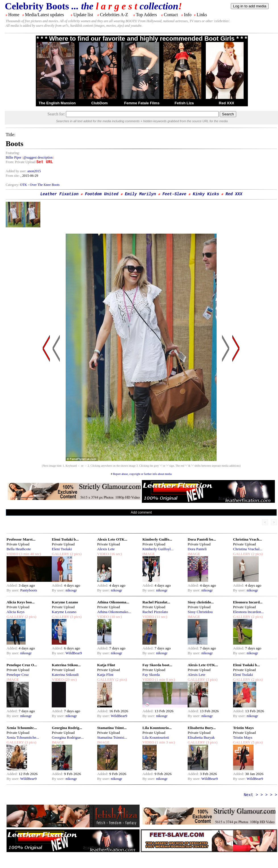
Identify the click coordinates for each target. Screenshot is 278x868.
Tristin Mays (243, 728)
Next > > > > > (260, 795)
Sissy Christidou (200, 612)
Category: (13, 185)
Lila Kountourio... (157, 728)
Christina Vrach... (248, 539)
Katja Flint (106, 665)
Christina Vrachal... (248, 549)
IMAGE (149, 554)
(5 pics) (257, 742)
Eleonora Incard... (248, 602)
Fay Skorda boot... (157, 665)
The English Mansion (57, 103)
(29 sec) (70, 679)
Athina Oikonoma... (113, 602)
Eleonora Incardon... (249, 612)
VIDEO (12, 554)
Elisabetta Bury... (202, 728)
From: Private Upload (21, 162)
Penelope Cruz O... (22, 665)
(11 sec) (160, 617)
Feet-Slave (174, 194)
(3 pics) (75, 617)
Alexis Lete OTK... (112, 539)
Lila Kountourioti (156, 737)
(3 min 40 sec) (30, 554)
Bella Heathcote (19, 549)
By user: (13, 590)
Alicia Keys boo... (21, 602)
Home (14, 15)
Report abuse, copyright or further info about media (142, 474)
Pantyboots (29, 590)
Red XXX (227, 103)
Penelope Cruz (18, 675)
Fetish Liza (184, 103)
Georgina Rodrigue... (68, 737)
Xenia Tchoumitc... (22, 728)
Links (202, 15)
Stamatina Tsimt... (112, 728)
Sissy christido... (201, 602)
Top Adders (146, 15)
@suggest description (38, 157)
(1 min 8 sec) (164, 679)
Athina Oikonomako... (114, 612)
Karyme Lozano (65, 602)
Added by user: (16, 171)
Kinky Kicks (206, 194)
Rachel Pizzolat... (156, 602)
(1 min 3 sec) (164, 742)
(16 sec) (115, 554)
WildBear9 (74, 653)
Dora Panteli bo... (202, 539)
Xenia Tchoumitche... (23, 737)
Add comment (141, 512)
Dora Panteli (197, 549)
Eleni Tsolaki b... (65, 539)
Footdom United (102, 194)
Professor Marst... (21, 539)
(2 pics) (75, 554)
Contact (171, 15)
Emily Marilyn (140, 194)
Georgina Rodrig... (67, 728)
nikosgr (71, 590)
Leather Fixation (59, 194)
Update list (83, 15)
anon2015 (34, 171)
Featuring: (13, 153)
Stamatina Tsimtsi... (112, 737)
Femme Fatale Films (142, 103)
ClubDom (99, 103)
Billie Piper (14, 157)
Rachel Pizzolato (155, 612)
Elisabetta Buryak (201, 737)
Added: (13, 585)
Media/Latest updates (44, 15)
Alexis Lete (106, 549)
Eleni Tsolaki (62, 549)
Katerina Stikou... (66, 665)
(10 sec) (115, 617)
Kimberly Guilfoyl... (158, 549)
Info (188, 15)
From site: (13, 176)
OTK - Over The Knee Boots (40, 185)
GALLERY (60, 554)
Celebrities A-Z (114, 15)
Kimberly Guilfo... (157, 539)
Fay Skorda (151, 675)
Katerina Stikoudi (65, 675)
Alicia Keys (15, 612)
